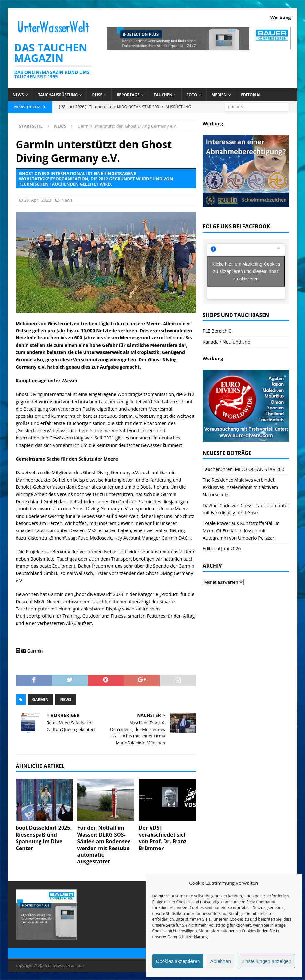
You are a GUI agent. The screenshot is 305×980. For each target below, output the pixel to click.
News (18, 95)
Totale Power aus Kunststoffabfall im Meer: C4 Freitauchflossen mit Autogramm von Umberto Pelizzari (241, 530)
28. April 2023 (38, 200)
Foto (192, 95)
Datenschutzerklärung (187, 937)
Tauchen (163, 95)
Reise (97, 95)
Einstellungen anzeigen (266, 961)
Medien (219, 95)
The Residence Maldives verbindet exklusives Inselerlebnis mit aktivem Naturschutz (240, 487)
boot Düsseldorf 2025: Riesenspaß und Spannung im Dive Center (44, 838)
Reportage (128, 95)
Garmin (40, 699)
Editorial (251, 95)
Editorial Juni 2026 (222, 548)
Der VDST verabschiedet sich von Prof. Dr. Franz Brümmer (163, 838)
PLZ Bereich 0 (217, 331)
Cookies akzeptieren (178, 961)
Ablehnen (220, 961)
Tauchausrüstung (58, 95)
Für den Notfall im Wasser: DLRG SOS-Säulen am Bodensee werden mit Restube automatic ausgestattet (104, 845)
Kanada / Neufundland (226, 342)
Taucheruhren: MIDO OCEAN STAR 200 (243, 469)
